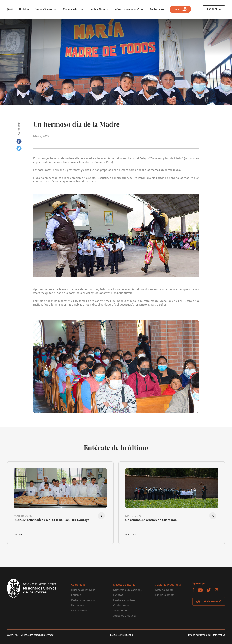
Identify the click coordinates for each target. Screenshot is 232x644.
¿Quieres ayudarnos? (127, 9)
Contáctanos (157, 9)
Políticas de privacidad (121, 635)
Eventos (118, 595)
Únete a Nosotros (99, 9)
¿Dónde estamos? (211, 601)
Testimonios (121, 611)
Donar (180, 9)
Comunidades (71, 9)
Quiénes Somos (43, 9)
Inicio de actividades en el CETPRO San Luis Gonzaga (51, 520)
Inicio (26, 9)
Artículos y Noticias (125, 616)
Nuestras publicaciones (127, 590)
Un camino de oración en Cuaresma (151, 520)
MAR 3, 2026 (133, 516)
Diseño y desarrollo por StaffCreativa (207, 635)
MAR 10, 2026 (23, 516)
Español (212, 9)
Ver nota (19, 535)
